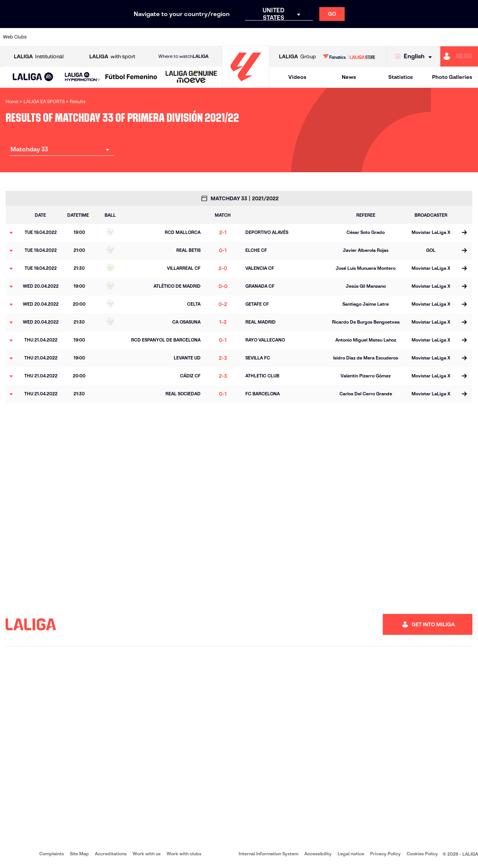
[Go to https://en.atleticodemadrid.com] (66, 37)
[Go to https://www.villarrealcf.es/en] (469, 37)
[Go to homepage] (246, 84)
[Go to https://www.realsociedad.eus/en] (402, 37)
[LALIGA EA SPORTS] (33, 77)
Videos (297, 77)
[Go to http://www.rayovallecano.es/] (245, 37)
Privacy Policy (385, 854)
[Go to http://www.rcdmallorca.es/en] (313, 37)
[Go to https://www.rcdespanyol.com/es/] (290, 37)
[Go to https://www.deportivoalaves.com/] (111, 37)
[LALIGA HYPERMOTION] (83, 77)
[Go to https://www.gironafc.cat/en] (200, 37)
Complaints (52, 854)
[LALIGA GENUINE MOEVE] (191, 77)
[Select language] (415, 57)
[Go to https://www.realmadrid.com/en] (357, 37)
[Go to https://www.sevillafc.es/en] (425, 37)
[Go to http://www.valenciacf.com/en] (447, 37)
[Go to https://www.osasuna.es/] (88, 37)
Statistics (401, 77)
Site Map (79, 854)
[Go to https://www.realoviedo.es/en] (380, 37)
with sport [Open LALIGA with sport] (112, 57)
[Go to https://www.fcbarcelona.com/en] (155, 37)
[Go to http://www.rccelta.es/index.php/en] (268, 37)
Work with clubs (184, 854)
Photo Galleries (452, 77)
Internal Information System (269, 854)
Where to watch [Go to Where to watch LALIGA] (183, 56)
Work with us (147, 854)
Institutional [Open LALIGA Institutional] (39, 57)
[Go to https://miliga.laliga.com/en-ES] (459, 56)
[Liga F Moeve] (131, 77)
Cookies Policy (422, 854)
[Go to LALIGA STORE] (349, 56)
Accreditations (111, 854)
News (349, 77)
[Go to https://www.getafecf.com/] (178, 37)
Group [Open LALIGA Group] (297, 57)
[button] (33, 77)
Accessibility (318, 854)
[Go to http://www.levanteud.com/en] (223, 37)
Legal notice (351, 854)
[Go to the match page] (464, 233)
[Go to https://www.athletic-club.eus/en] (43, 37)
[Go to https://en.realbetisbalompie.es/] (335, 37)
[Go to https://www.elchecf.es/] (133, 37)
